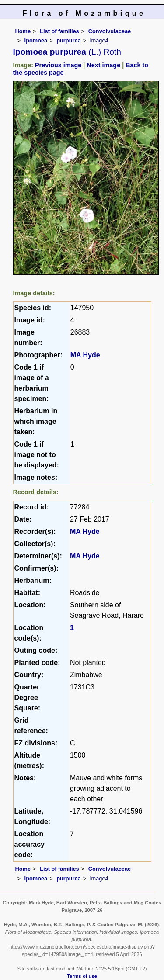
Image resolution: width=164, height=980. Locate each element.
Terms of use (82, 976)
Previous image (58, 65)
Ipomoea (36, 40)
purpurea (68, 40)
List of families (59, 31)
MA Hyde (85, 355)
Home (23, 31)
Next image (103, 65)
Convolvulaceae (110, 31)
